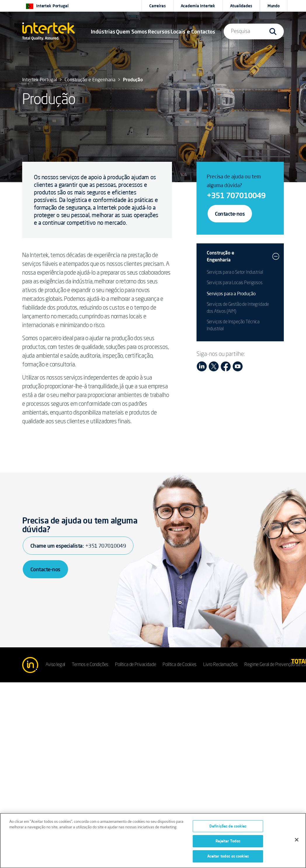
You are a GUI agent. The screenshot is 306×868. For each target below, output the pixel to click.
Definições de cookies (228, 827)
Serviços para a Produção (231, 294)
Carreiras (158, 6)
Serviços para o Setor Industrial (235, 273)
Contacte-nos (230, 214)
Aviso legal (55, 665)
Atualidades (241, 6)
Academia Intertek (198, 6)
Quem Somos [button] (132, 31)
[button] (103, 31)
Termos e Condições (90, 665)
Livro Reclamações (220, 665)
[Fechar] (297, 841)
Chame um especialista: (78, 546)
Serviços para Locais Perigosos (235, 283)
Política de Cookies (180, 665)
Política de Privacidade (135, 665)
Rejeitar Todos (228, 842)
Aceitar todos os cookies (228, 858)
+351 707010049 (236, 195)
